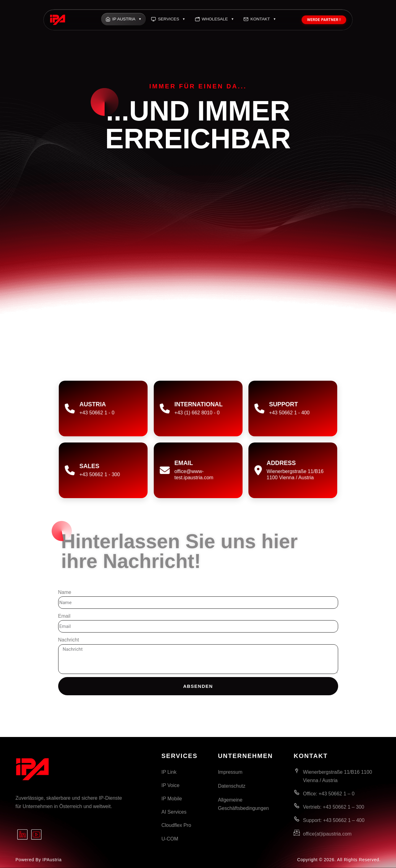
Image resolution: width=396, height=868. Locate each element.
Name (65, 592)
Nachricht (69, 640)
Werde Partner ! (324, 20)
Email (64, 616)
